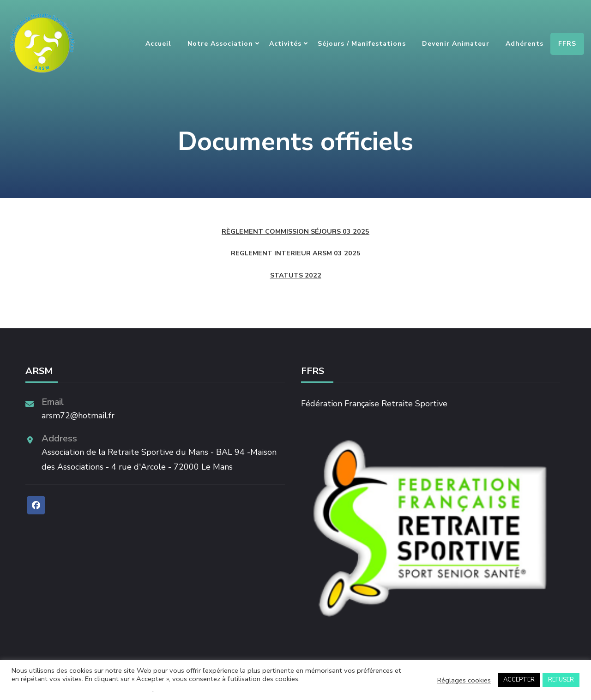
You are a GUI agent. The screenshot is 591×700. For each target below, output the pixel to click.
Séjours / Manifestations (362, 44)
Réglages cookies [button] (464, 680)
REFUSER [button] (561, 680)
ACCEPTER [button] (519, 680)
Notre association (220, 44)
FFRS (567, 44)
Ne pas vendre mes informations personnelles (82, 689)
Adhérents (525, 44)
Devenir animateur (456, 44)
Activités (285, 44)
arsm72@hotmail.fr (78, 416)
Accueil (158, 44)
